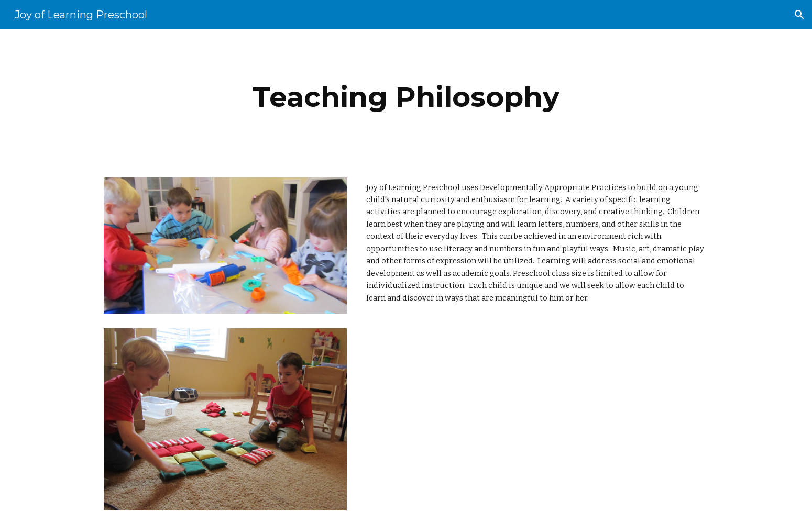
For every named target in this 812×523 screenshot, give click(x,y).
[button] (799, 15)
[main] (406, 97)
